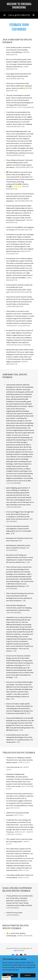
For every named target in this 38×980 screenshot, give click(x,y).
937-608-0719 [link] (24, 15)
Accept (28, 975)
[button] (4, 15)
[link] (19, 6)
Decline (10, 975)
